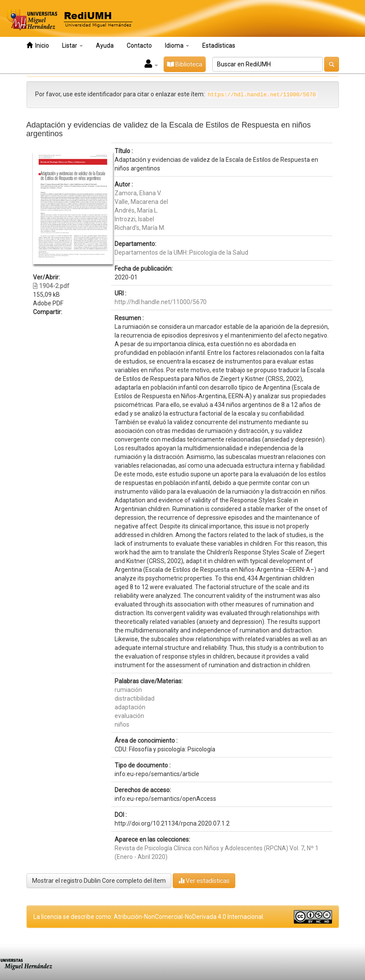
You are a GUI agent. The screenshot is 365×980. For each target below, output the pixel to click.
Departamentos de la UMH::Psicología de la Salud (181, 252)
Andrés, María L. (136, 210)
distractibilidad (135, 698)
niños (122, 724)
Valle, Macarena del (141, 202)
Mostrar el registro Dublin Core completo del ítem (99, 881)
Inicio (38, 45)
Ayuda (105, 46)
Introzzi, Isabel (134, 219)
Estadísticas (219, 46)
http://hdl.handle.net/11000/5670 (161, 302)
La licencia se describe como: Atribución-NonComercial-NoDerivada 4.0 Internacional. (149, 917)
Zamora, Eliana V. (138, 193)
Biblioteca (185, 64)
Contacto (139, 46)
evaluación (129, 716)
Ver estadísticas (204, 880)
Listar (72, 46)
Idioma (177, 46)
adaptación (130, 707)
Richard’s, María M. (140, 228)
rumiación (128, 690)
